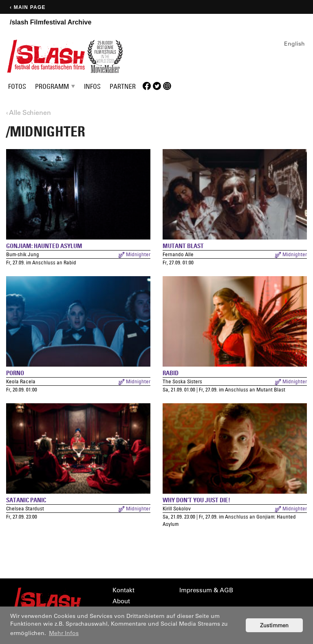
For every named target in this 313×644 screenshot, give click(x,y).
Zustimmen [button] (274, 625)
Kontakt (123, 590)
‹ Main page (28, 7)
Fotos (17, 86)
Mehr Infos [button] (64, 633)
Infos (92, 86)
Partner (123, 86)
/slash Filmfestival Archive (51, 22)
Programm (52, 86)
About (121, 601)
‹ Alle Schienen (29, 112)
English (294, 44)
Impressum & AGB (206, 590)
